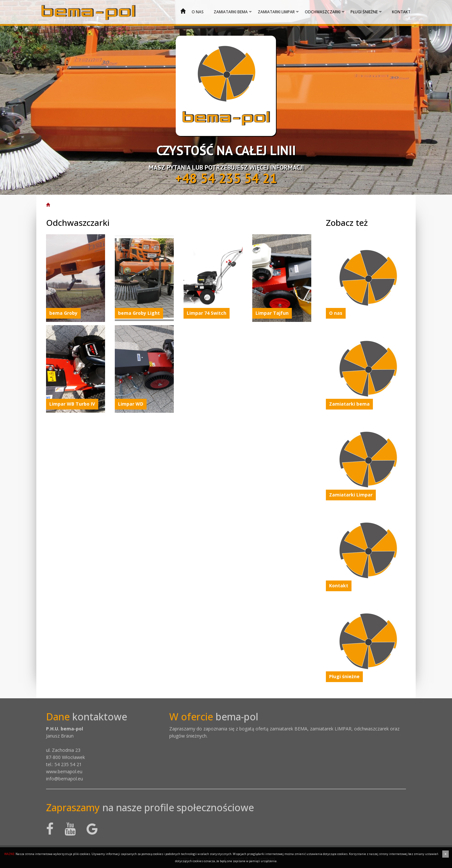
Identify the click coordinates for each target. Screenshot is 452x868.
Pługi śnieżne (364, 12)
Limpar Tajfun (272, 313)
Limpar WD (131, 404)
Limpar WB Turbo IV (72, 404)
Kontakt (401, 12)
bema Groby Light (139, 313)
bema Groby (63, 313)
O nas (198, 12)
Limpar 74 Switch (207, 313)
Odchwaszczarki (323, 12)
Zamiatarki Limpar (276, 12)
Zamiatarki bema (231, 12)
